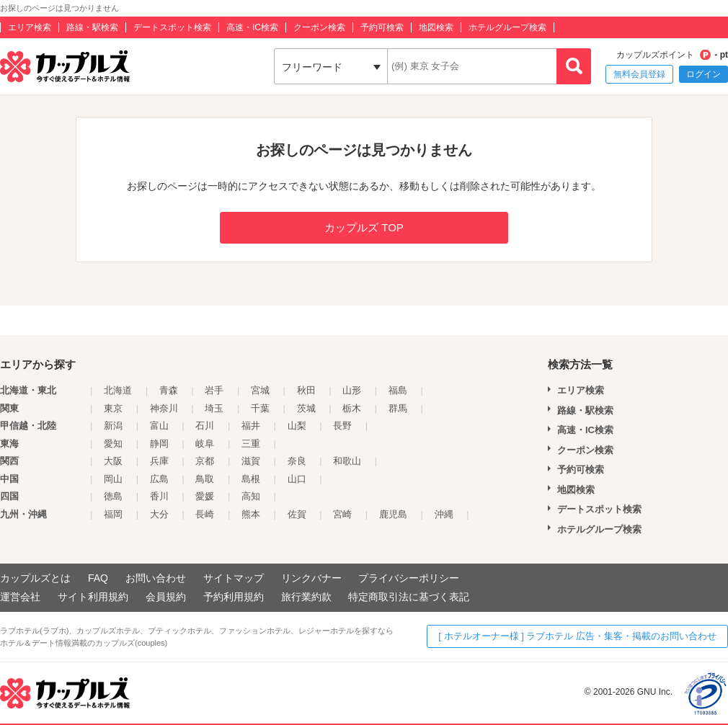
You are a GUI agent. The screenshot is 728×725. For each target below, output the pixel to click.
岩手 (214, 390)
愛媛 (205, 496)
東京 (113, 408)
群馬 (398, 408)
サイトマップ (234, 578)
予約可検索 (382, 27)
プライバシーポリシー (409, 578)
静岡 (159, 444)
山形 (352, 390)
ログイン (703, 74)
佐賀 (297, 514)
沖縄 (444, 514)
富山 (159, 426)
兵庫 (159, 461)
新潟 (113, 426)
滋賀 (251, 461)
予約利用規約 (234, 597)
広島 (159, 479)
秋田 (306, 390)
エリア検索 (30, 27)
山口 (297, 479)
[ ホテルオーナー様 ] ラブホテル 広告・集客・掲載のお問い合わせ (577, 636)
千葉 (260, 408)
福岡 (113, 514)
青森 (169, 390)
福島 (398, 390)
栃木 (352, 408)
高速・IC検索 (252, 27)
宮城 (260, 390)
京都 (205, 461)
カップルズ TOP (364, 227)
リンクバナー (311, 578)
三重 (251, 444)
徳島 (113, 496)
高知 (251, 496)
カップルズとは (35, 578)
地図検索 (436, 27)
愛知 (113, 444)
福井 (251, 426)
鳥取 (205, 479)
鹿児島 (393, 514)
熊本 (251, 514)
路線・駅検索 (92, 27)
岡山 (113, 479)
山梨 (297, 426)
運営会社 (20, 597)
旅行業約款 (306, 597)
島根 (251, 479)
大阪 (113, 461)
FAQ (98, 578)
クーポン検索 (319, 27)
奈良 (297, 461)
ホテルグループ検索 (507, 27)
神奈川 (164, 408)
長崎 (205, 514)
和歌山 (347, 461)
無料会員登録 (639, 74)
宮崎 (342, 514)
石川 (205, 426)
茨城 (306, 408)
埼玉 (214, 408)
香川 (159, 496)
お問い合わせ (156, 578)
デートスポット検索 (172, 27)
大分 (159, 514)
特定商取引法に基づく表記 (409, 597)
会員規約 (166, 597)
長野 (342, 426)
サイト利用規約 (93, 597)
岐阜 (205, 444)
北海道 (118, 390)
